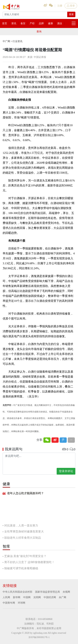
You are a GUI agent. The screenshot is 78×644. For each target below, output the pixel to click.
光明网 (37, 597)
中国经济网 (50, 597)
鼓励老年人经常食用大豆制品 (23, 538)
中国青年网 (9, 603)
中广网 (6, 41)
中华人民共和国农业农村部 (17, 592)
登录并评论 (66, 471)
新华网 (17, 597)
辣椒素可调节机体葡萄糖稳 (21, 568)
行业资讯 (17, 41)
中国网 (27, 597)
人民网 (6, 597)
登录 (71, 6)
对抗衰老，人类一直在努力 (21, 525)
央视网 (66, 592)
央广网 (62, 597)
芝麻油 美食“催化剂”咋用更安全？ (25, 556)
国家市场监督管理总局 (47, 592)
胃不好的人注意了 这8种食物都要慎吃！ (29, 562)
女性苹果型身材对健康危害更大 (24, 532)
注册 (60, 6)
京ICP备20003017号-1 (39, 637)
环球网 (22, 603)
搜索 (71, 14)
